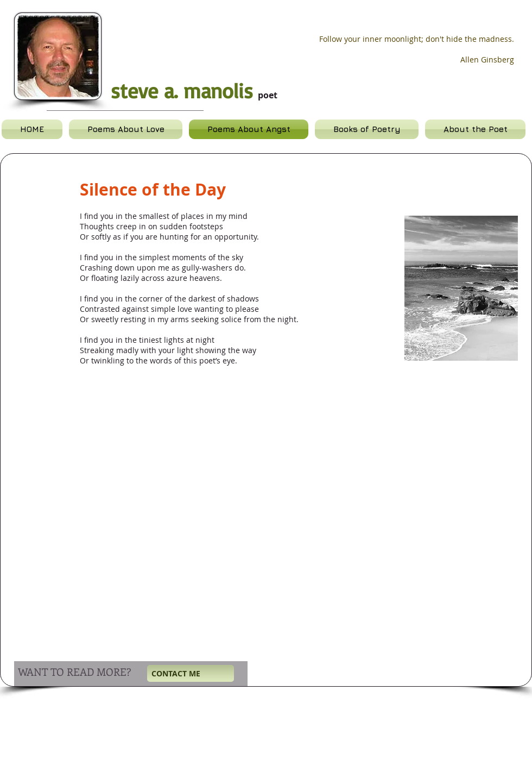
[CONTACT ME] (191, 673)
